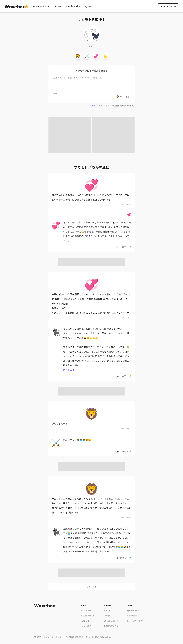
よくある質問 (111, 621)
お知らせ (85, 621)
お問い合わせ (111, 626)
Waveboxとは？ (41, 6)
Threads (132, 616)
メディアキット (135, 621)
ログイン (94, 106)
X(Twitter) (133, 610)
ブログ (107, 616)
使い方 (58, 6)
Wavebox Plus (73, 6)
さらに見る (91, 586)
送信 (128, 97)
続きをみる (69, 370)
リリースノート (88, 626)
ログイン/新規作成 (168, 6)
